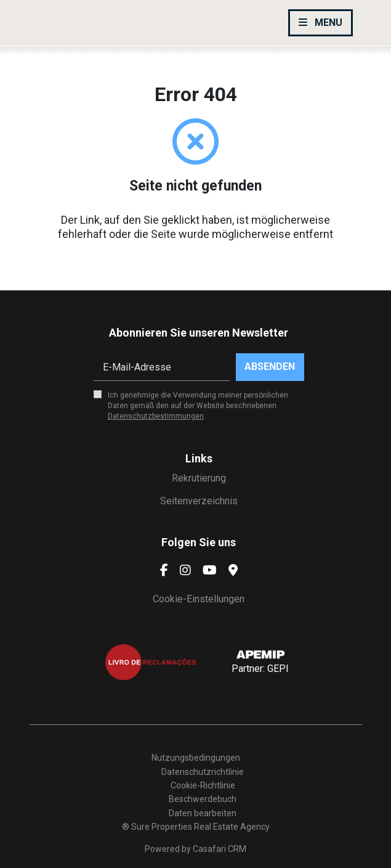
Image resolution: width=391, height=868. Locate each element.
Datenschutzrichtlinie (203, 772)
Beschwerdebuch (203, 799)
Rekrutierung (199, 478)
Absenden (270, 366)
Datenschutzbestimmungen (156, 416)
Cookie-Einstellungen (199, 599)
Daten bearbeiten (203, 813)
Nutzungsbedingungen (196, 758)
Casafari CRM (220, 849)
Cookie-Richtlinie (203, 785)
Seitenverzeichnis (199, 501)
